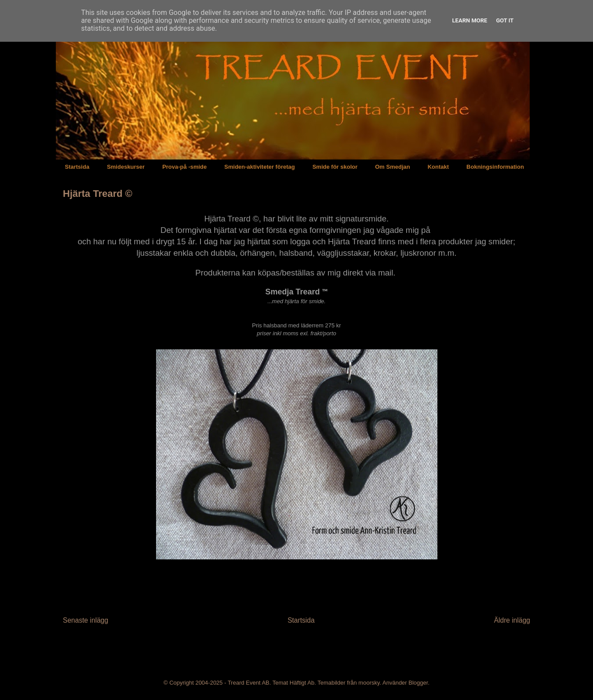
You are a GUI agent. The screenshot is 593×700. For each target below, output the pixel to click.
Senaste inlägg (85, 620)
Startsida (77, 167)
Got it (505, 20)
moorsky (369, 683)
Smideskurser (126, 167)
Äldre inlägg (512, 620)
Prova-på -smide (184, 167)
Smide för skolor (335, 167)
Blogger (418, 683)
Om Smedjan (392, 167)
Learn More (470, 20)
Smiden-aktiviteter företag (259, 167)
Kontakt (438, 167)
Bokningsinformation (495, 167)
